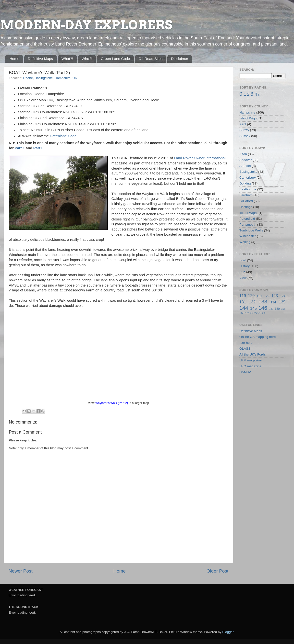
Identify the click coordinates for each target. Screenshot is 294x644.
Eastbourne (248, 189)
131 (243, 302)
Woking (245, 242)
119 (243, 296)
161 (247, 313)
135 (282, 302)
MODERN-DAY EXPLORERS (86, 25)
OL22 (254, 313)
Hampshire (247, 112)
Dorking (245, 183)
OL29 (262, 313)
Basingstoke (248, 172)
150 (277, 309)
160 (242, 313)
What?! (67, 59)
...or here (246, 343)
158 (283, 309)
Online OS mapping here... (259, 337)
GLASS (245, 349)
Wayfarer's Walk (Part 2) (112, 403)
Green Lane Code (115, 59)
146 (263, 308)
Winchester (248, 236)
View (243, 278)
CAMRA (245, 372)
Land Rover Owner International (200, 158)
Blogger (228, 632)
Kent (243, 124)
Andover (245, 160)
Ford (243, 260)
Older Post (217, 571)
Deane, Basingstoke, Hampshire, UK (50, 78)
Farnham (246, 195)
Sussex (245, 136)
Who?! (87, 59)
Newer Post (21, 571)
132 (252, 302)
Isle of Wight (248, 118)
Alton (243, 154)
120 (251, 296)
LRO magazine (250, 366)
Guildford (246, 201)
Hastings (246, 207)
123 (275, 296)
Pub (242, 272)
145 (253, 308)
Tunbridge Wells (251, 230)
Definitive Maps (41, 59)
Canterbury (248, 178)
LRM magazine (251, 360)
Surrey (244, 130)
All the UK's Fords (253, 354)
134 (273, 302)
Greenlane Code (63, 136)
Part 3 (38, 148)
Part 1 (20, 148)
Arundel (245, 166)
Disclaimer (180, 59)
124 (283, 296)
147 (271, 309)
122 (267, 296)
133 (263, 302)
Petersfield (247, 219)
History (245, 266)
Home (14, 59)
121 (259, 296)
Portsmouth (248, 224)
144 (244, 308)
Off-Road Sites (150, 59)
